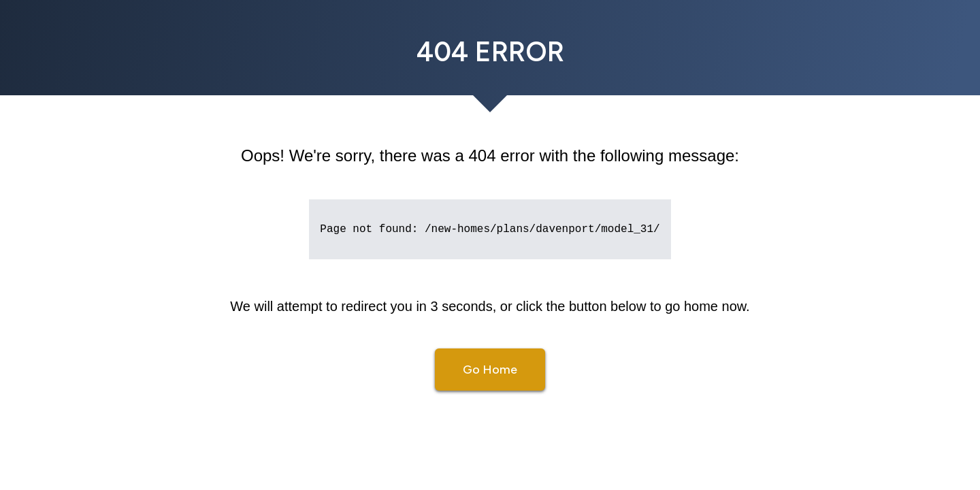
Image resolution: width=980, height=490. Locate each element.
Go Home (490, 370)
